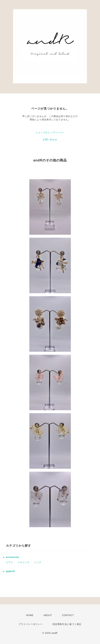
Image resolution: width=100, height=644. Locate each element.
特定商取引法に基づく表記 (67, 624)
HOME (30, 615)
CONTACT (68, 615)
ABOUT (48, 615)
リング (38, 562)
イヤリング (24, 562)
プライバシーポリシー (31, 624)
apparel (11, 571)
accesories (13, 557)
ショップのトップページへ (50, 133)
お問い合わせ (50, 140)
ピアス (10, 562)
